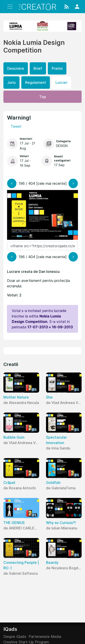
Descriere (16, 68)
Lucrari (61, 82)
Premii (57, 68)
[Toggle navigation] (10, 7)
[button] (67, 7)
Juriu (11, 82)
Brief (38, 68)
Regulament (36, 82)
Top (43, 97)
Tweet (16, 126)
